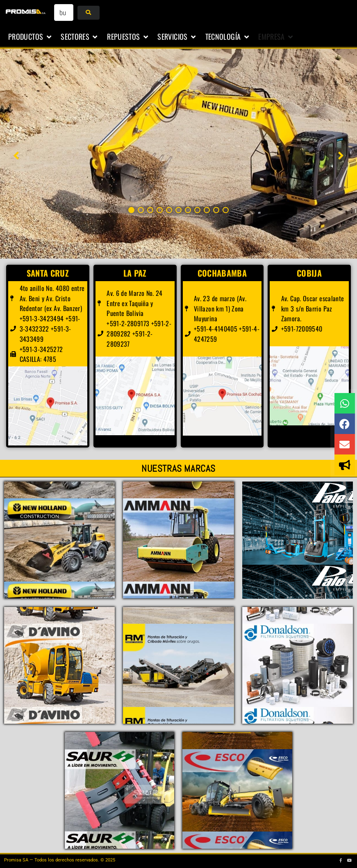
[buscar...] (64, 12)
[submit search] (88, 13)
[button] (30, 37)
